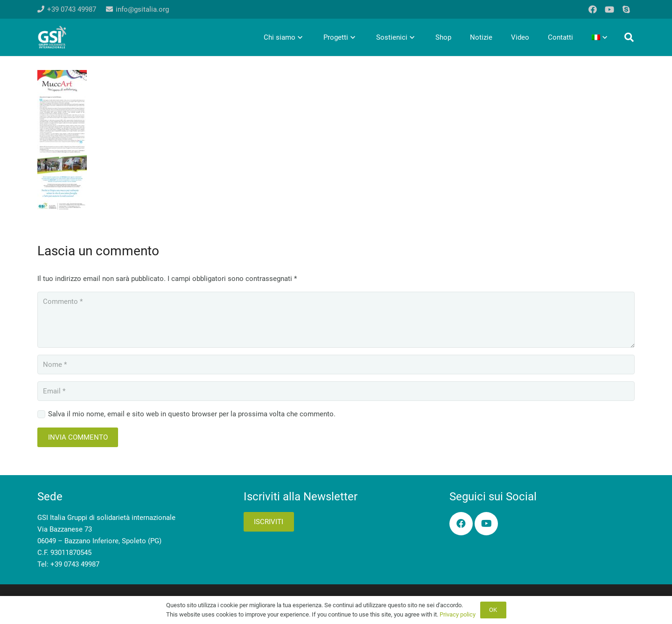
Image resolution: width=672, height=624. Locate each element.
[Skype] (626, 9)
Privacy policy (458, 614)
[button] (629, 37)
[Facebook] (593, 9)
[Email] (336, 391)
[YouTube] (609, 9)
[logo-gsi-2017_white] (52, 37)
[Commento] (336, 320)
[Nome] (336, 365)
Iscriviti (269, 522)
